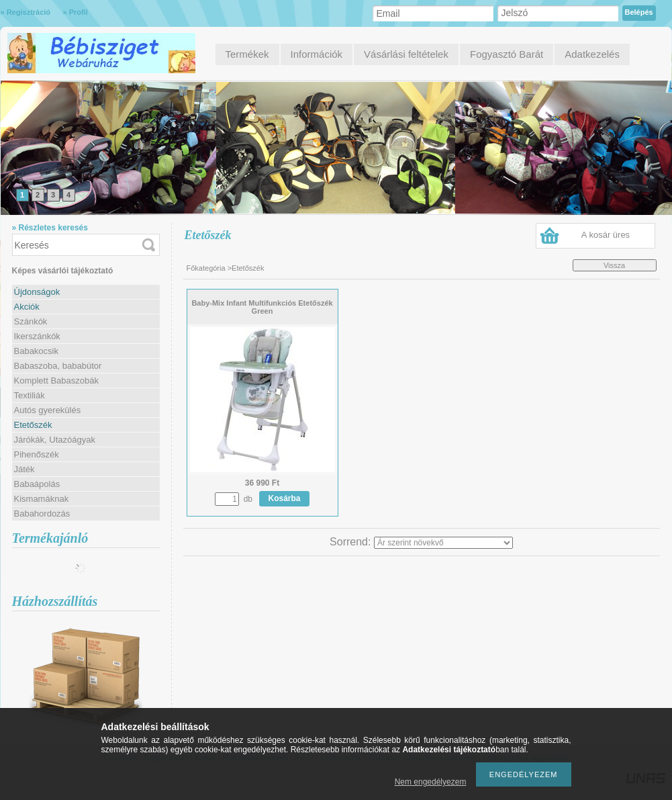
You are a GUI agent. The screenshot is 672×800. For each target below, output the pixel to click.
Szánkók (31, 321)
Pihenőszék (37, 454)
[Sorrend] (443, 543)
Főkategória (206, 268)
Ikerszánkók (37, 336)
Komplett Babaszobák (56, 381)
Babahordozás (42, 514)
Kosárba (285, 498)
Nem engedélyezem (431, 782)
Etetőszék (33, 425)
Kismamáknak (42, 499)
